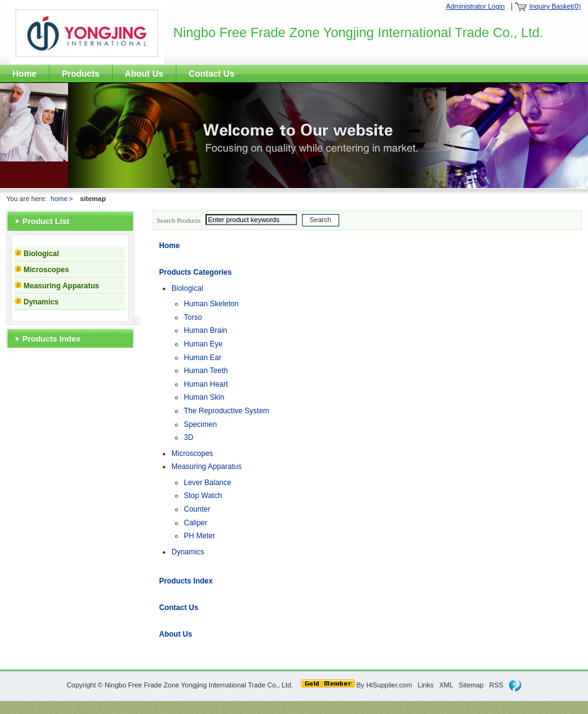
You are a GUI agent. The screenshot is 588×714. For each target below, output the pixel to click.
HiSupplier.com (389, 685)
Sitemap (471, 685)
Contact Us (212, 74)
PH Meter (200, 536)
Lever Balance (208, 483)
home (59, 199)
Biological (41, 254)
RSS (497, 685)
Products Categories (195, 272)
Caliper (196, 523)
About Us (144, 74)
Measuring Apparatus (61, 286)
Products (81, 74)
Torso (193, 317)
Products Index (51, 339)
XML (446, 685)
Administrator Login (476, 6)
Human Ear (203, 358)
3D (188, 437)
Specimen (200, 424)
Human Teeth (206, 371)
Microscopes (46, 270)
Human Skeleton (211, 304)
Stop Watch (203, 496)
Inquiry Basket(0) (555, 6)
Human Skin (204, 397)
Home (24, 74)
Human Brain (205, 330)
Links (426, 685)
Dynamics (41, 302)
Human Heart (206, 384)
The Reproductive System (227, 411)
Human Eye (203, 344)
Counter (197, 509)
